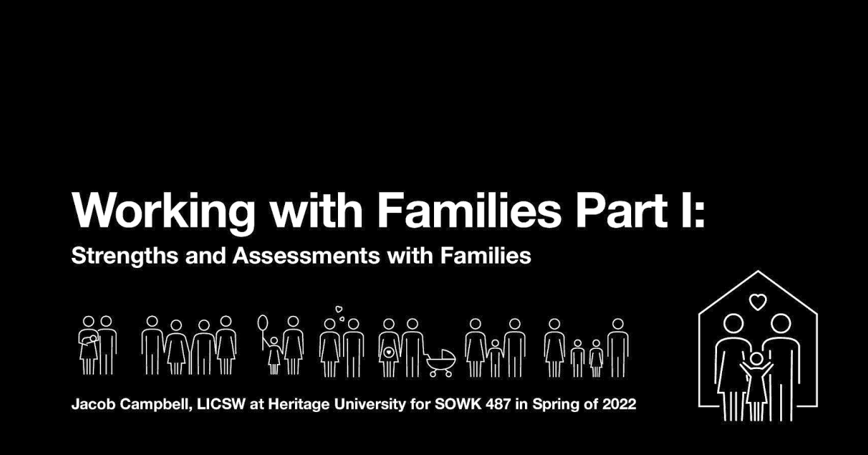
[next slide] (846, 427)
